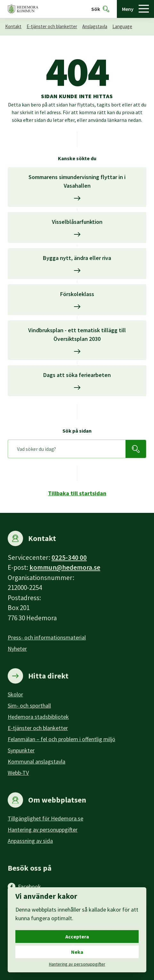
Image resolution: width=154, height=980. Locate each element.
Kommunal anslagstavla (36, 761)
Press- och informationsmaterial (47, 637)
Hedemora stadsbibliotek (38, 717)
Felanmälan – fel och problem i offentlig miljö (61, 739)
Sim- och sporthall (29, 706)
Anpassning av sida (30, 841)
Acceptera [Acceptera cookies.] (77, 937)
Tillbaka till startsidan (77, 493)
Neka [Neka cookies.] (77, 952)
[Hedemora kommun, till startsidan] (23, 9)
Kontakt (13, 26)
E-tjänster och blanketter (52, 26)
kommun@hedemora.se (65, 567)
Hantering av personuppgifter (43, 830)
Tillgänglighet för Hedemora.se (45, 818)
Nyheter (17, 649)
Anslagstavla (95, 26)
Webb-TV (18, 773)
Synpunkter (21, 750)
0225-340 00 (69, 557)
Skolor (15, 694)
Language (122, 26)
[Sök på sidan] (67, 449)
